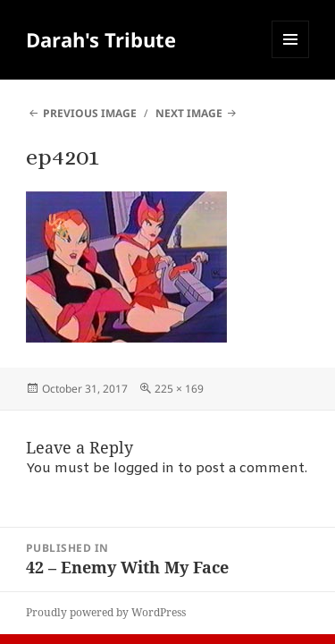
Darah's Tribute (101, 39)
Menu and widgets (291, 58)
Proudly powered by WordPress (106, 612)
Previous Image (90, 113)
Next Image (189, 113)
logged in (144, 469)
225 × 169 (179, 389)
